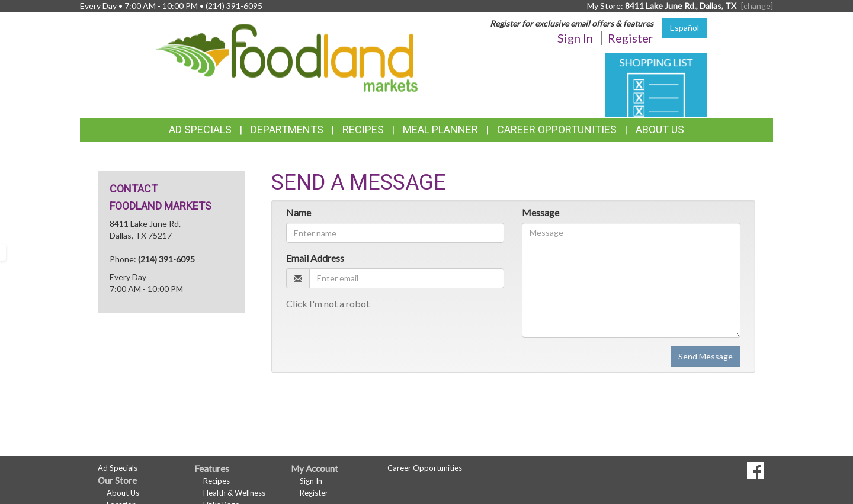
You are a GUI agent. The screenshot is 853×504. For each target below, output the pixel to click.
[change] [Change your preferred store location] (757, 6)
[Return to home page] (287, 57)
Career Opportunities (557, 129)
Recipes (363, 129)
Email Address (315, 258)
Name (299, 212)
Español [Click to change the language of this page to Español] (684, 28)
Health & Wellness (234, 493)
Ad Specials (200, 129)
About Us (660, 129)
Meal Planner (440, 129)
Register (631, 38)
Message (541, 212)
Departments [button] (287, 129)
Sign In (575, 38)
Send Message (706, 356)
